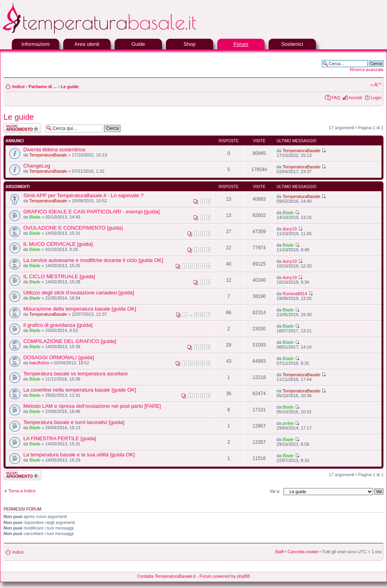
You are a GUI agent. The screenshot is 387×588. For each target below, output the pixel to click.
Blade (35, 217)
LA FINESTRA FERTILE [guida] (60, 438)
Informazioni (36, 44)
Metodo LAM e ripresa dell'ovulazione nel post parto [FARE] (92, 406)
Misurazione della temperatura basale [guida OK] (80, 309)
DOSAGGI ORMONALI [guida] (59, 357)
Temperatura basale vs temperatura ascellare (76, 374)
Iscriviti (355, 98)
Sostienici (292, 44)
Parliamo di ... (43, 87)
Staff (279, 552)
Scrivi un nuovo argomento (23, 128)
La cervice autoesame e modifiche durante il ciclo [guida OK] (93, 260)
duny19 (290, 229)
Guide (138, 44)
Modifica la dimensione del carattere (376, 85)
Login (376, 98)
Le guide (70, 87)
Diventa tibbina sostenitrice (54, 150)
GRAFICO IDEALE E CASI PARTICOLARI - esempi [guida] (91, 212)
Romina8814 (295, 294)
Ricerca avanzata (367, 70)
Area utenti (87, 44)
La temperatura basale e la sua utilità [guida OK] (79, 455)
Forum (241, 44)
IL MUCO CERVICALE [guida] (58, 244)
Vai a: (275, 491)
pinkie (288, 423)
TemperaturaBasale (48, 155)
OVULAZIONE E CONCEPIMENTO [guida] (73, 228)
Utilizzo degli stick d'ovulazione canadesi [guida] (79, 293)
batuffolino (39, 363)
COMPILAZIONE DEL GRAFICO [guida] (70, 341)
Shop (190, 44)
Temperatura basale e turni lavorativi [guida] (74, 422)
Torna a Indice (22, 491)
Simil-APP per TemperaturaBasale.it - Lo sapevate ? (83, 195)
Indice (19, 87)
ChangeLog (37, 166)
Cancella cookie (303, 552)
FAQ (336, 98)
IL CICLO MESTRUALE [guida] (59, 276)
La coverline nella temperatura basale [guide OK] (80, 390)
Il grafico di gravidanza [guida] (58, 325)
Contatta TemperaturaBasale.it (166, 576)
